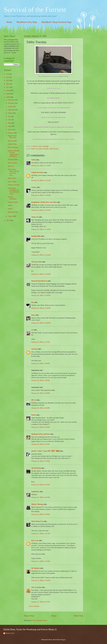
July (10, 116)
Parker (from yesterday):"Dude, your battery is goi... (13, 191)
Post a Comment (34, 606)
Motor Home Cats (37, 521)
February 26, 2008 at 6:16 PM (41, 427)
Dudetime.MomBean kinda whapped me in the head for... (13, 154)
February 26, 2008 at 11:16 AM (41, 180)
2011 (8, 87)
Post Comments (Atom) (40, 620)
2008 (8, 97)
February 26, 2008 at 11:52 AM (41, 255)
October (11, 107)
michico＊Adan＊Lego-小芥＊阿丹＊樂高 (45, 451)
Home (9, 22)
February (11, 133)
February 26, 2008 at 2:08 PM (41, 363)
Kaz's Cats (35, 540)
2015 (8, 77)
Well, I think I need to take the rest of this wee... (13, 172)
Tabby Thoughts (44, 149)
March (10, 130)
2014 (8, 81)
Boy (33, 302)
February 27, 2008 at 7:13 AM (41, 561)
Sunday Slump (12, 144)
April (10, 126)
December (11, 100)
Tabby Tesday (12, 178)
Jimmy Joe (35, 217)
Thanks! (10, 205)
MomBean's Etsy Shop (27, 22)
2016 (8, 74)
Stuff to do (34, 149)
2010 (8, 90)
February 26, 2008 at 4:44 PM (41, 408)
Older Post (78, 616)
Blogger (63, 640)
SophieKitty (35, 492)
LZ (32, 330)
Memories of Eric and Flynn (41, 434)
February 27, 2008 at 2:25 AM (41, 534)
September (12, 110)
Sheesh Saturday (13, 147)
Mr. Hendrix (35, 568)
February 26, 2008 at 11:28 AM (41, 195)
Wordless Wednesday (12, 198)
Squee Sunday (12, 182)
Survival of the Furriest (35, 10)
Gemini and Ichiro (37, 172)
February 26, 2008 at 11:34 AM (41, 229)
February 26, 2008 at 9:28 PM (41, 514)
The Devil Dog (36, 468)
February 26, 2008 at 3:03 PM (41, 393)
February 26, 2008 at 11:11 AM (41, 166)
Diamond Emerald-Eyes (39, 281)
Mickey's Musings (37, 504)
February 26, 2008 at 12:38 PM (41, 295)
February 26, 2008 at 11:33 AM (41, 210)
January (11, 216)
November (12, 103)
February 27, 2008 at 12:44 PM (41, 580)
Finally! (10, 209)
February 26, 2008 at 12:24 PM (41, 274)
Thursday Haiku (13, 160)
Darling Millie (36, 236)
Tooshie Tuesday (13, 202)
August (11, 113)
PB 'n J (34, 400)
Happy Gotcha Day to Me (12, 137)
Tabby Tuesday (54, 149)
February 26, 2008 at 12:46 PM (41, 308)
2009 (8, 94)
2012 (8, 84)
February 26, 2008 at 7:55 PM (41, 461)
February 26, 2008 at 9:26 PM (41, 497)
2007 (8, 220)
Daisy (33, 315)
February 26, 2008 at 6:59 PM (41, 444)
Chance (34, 187)
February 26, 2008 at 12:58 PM (41, 323)
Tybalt (33, 160)
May (10, 123)
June (10, 120)
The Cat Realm (36, 587)
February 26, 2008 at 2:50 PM (41, 380)
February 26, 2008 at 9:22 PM (41, 485)
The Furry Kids (37, 262)
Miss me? (11, 166)
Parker (34, 415)
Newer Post (29, 616)
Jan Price (34, 349)
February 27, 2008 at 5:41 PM (41, 602)
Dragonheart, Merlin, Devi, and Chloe (44, 202)
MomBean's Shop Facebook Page (56, 22)
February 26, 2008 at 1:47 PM (41, 342)
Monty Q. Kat (10, 633)
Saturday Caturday (13, 185)
